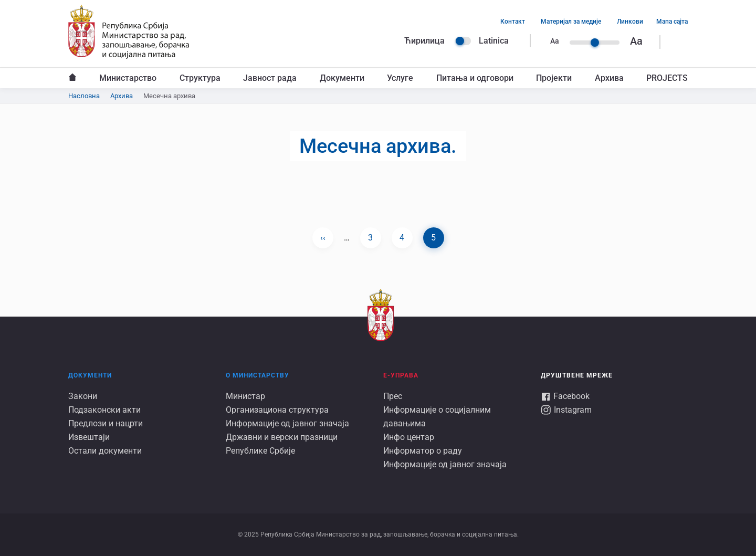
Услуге (400, 78)
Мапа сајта (672, 22)
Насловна (72, 78)
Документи (342, 78)
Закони (83, 396)
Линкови (630, 22)
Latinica (494, 41)
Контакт (513, 22)
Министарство (128, 78)
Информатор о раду (423, 451)
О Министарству (258, 375)
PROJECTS (667, 78)
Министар (245, 396)
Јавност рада (270, 78)
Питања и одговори (475, 78)
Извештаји (89, 437)
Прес (393, 396)
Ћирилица (424, 41)
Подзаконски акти (104, 410)
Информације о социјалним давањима (437, 417)
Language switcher (463, 41)
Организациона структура (277, 410)
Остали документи (105, 451)
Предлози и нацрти (106, 423)
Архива (609, 78)
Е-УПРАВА (401, 375)
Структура (200, 78)
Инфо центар (409, 437)
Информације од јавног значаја (287, 423)
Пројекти (554, 78)
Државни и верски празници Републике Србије (282, 444)
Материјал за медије (571, 22)
